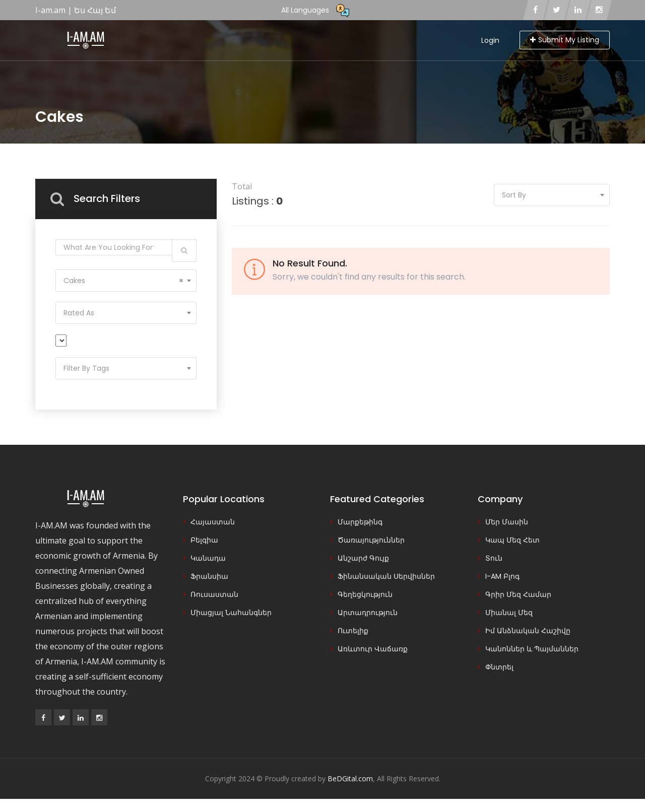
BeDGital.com (350, 779)
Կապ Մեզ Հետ (512, 540)
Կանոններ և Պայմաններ (532, 649)
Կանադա (208, 558)
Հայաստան (213, 522)
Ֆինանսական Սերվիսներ (386, 576)
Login (490, 40)
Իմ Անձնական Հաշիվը (528, 631)
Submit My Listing (565, 40)
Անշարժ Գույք (363, 558)
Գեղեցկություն (365, 594)
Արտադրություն (368, 613)
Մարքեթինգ (360, 522)
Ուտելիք (353, 631)
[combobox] (126, 281)
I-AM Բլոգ (502, 576)
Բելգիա (204, 540)
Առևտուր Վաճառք (373, 649)
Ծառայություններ (371, 540)
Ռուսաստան (214, 594)
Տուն (494, 558)
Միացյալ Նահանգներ (231, 613)
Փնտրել (499, 667)
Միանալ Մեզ (509, 613)
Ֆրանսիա (209, 576)
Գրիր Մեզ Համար (518, 594)
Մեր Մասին (507, 522)
